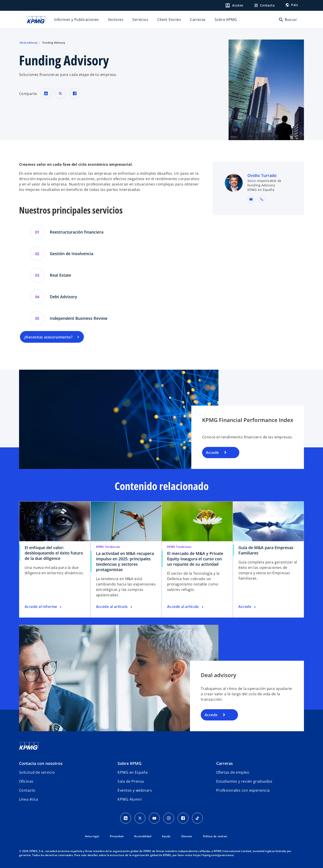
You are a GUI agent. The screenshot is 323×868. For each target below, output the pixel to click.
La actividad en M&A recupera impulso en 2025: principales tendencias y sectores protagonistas (125, 561)
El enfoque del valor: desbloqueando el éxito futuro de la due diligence (54, 553)
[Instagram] (169, 818)
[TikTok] (197, 818)
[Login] (234, 5)
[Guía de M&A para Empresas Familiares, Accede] (248, 607)
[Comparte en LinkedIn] (46, 93)
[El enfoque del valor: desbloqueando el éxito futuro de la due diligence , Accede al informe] (44, 607)
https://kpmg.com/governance (213, 855)
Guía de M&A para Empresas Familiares (266, 550)
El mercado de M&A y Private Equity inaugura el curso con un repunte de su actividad (195, 559)
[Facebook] (183, 818)
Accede (212, 453)
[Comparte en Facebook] (75, 93)
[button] (251, 199)
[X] (140, 818)
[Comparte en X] (60, 93)
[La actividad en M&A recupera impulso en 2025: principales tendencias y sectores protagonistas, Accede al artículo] (115, 607)
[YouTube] (154, 818)
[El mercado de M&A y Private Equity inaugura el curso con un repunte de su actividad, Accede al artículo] (186, 607)
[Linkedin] (126, 818)
